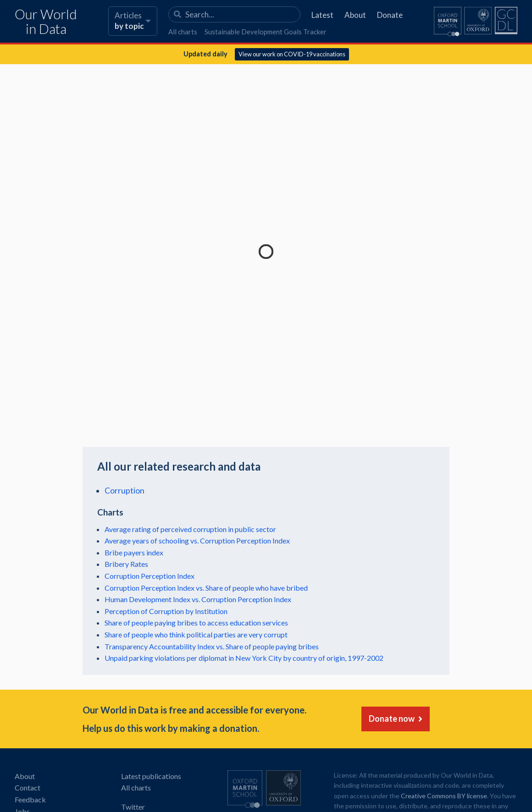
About (355, 15)
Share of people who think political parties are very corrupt (196, 634)
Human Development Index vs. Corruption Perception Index (198, 599)
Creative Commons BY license (444, 796)
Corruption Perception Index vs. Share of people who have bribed (206, 588)
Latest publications (151, 776)
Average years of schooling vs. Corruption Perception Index (197, 540)
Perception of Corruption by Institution (166, 611)
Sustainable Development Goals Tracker (266, 32)
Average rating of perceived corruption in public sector (190, 529)
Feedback (30, 799)
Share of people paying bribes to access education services (196, 623)
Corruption (125, 491)
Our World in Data (46, 22)
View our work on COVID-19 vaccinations (292, 54)
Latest (322, 15)
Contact (28, 787)
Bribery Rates (126, 564)
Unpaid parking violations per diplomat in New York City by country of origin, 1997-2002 (244, 658)
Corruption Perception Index (150, 576)
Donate (390, 15)
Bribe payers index (134, 552)
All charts (183, 32)
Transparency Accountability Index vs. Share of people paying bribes (212, 646)
